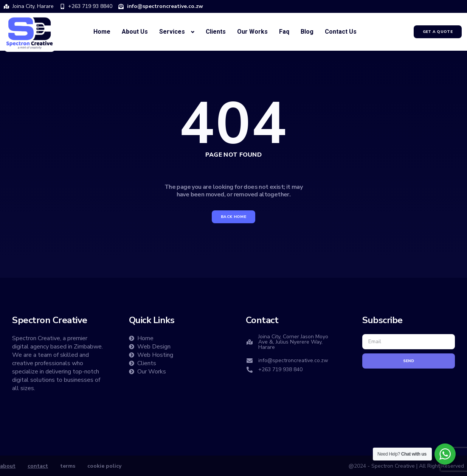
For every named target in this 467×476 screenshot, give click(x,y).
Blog (307, 32)
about (8, 466)
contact (38, 466)
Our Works (252, 32)
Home (102, 32)
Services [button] (172, 32)
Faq (284, 32)
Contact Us (341, 32)
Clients (216, 32)
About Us (135, 32)
